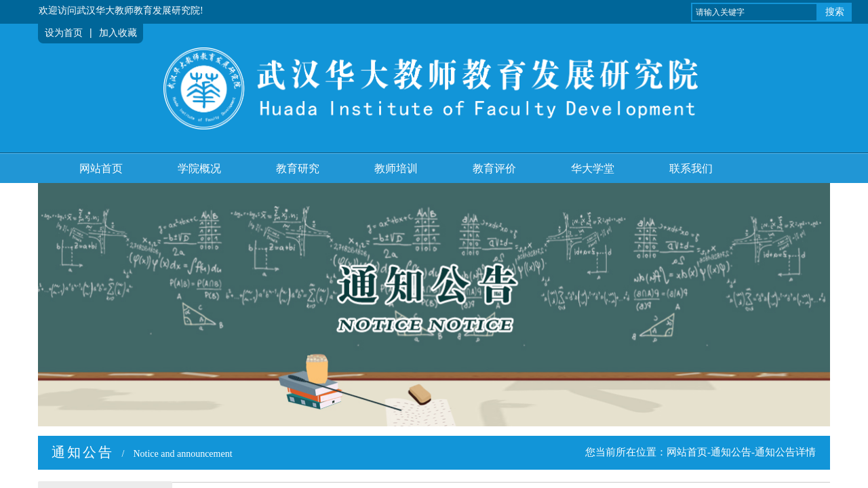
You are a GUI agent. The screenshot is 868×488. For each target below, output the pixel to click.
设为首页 (64, 33)
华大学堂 (593, 168)
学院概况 (199, 168)
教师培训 (396, 168)
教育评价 (494, 168)
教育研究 (298, 168)
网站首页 (101, 168)
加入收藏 (118, 33)
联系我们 (691, 168)
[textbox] (754, 12)
